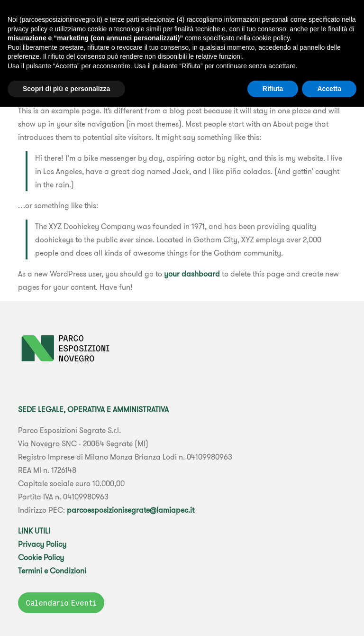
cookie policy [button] (271, 38)
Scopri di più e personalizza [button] (66, 89)
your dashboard (192, 274)
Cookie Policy (41, 557)
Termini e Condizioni (52, 571)
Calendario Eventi (61, 603)
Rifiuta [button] (273, 89)
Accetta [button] (329, 89)
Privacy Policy (42, 544)
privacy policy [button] (27, 29)
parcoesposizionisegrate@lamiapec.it (131, 510)
